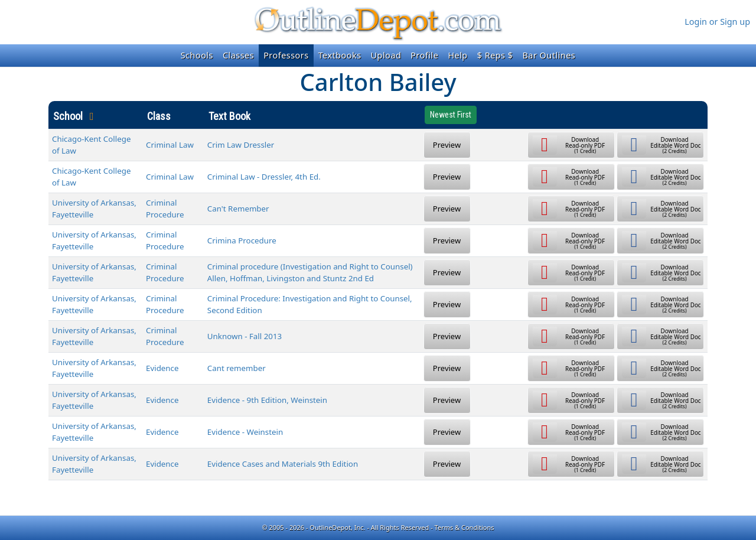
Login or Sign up (717, 22)
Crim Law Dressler (241, 145)
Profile (424, 55)
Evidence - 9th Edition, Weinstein (267, 400)
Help (457, 55)
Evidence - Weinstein (245, 432)
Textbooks (340, 55)
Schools (197, 55)
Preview (447, 145)
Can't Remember (238, 209)
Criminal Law (170, 145)
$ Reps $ (495, 55)
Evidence (162, 368)
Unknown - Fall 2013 (245, 336)
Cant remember (237, 368)
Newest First (451, 115)
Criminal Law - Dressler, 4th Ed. (264, 177)
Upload (386, 55)
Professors (286, 55)
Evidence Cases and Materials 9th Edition (283, 464)
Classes (238, 55)
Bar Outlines (549, 55)
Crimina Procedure (242, 240)
